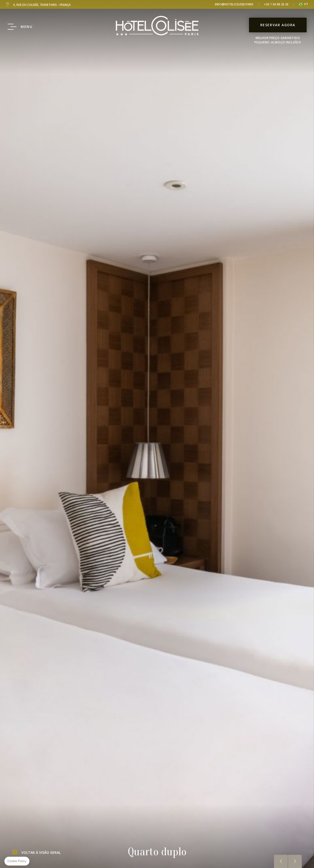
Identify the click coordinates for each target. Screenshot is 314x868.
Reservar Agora (278, 25)
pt (306, 4)
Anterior (281, 861)
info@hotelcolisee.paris (234, 4)
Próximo (295, 861)
